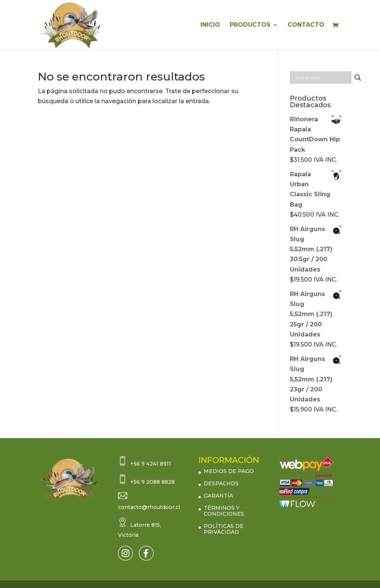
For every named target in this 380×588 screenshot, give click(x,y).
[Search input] (322, 78)
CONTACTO (306, 25)
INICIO (210, 25)
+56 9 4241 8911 (151, 464)
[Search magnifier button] (358, 78)
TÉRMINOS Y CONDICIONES (224, 511)
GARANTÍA (218, 496)
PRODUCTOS (250, 25)
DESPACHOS (221, 483)
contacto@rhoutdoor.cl (149, 507)
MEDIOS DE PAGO (229, 471)
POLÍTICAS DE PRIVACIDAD (224, 529)
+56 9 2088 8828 (153, 482)
